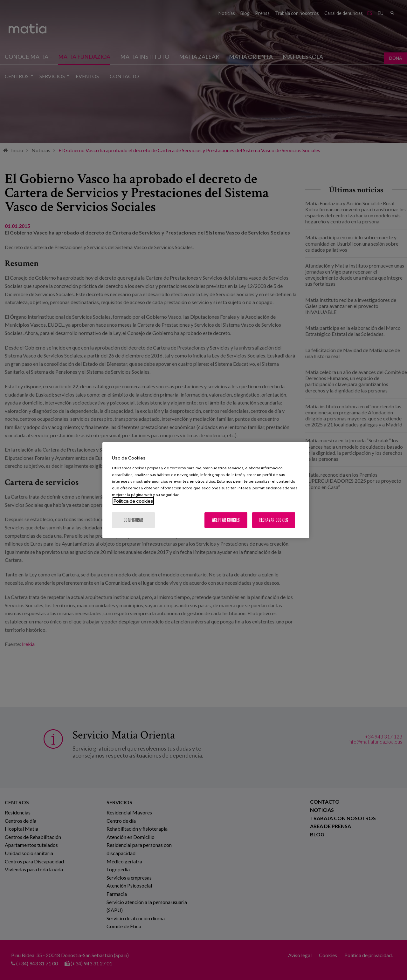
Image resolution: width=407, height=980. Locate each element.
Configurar (133, 520)
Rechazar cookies (273, 520)
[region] (206, 490)
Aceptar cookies (226, 520)
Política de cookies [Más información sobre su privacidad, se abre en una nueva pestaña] (133, 501)
